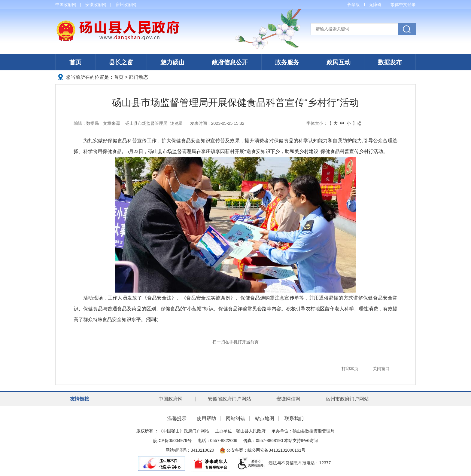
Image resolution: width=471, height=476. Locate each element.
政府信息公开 (230, 62)
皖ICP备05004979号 (172, 441)
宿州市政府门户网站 (347, 399)
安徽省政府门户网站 (229, 399)
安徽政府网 (96, 5)
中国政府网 (66, 5)
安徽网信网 (288, 399)
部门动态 (138, 77)
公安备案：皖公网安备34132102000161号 (263, 450)
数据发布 (390, 62)
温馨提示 (177, 418)
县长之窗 (121, 62)
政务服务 (287, 62)
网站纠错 (235, 418)
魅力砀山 (172, 62)
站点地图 (265, 418)
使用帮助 (206, 418)
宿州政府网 (126, 5)
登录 (412, 5)
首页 (75, 62)
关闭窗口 (381, 369)
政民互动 (339, 62)
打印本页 (350, 369)
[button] (354, 5)
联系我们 (294, 418)
